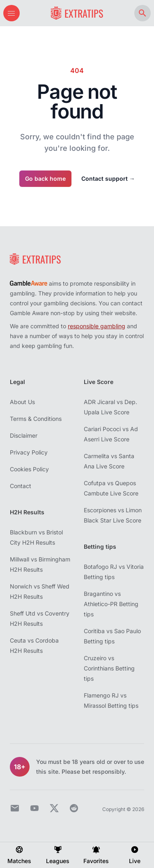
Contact (21, 486)
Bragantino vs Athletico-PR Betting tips (111, 604)
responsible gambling (97, 326)
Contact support (108, 178)
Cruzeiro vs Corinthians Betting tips (109, 668)
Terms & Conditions (36, 419)
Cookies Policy (29, 469)
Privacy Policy (29, 452)
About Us (22, 402)
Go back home (45, 178)
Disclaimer (24, 435)
